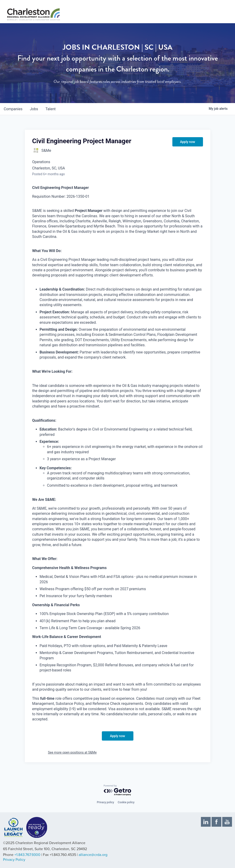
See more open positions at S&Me (72, 752)
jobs (34, 109)
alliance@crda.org (93, 855)
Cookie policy (126, 802)
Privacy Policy (14, 860)
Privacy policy (105, 802)
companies (13, 109)
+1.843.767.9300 (27, 855)
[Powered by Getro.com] (118, 790)
